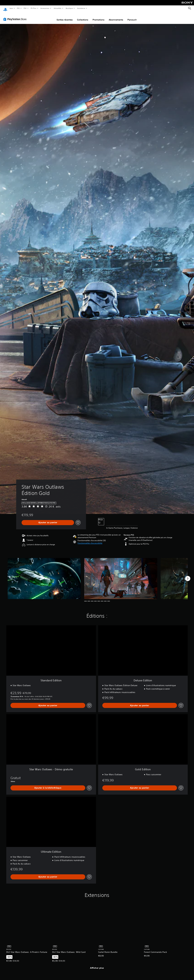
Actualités (57, 8)
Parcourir (132, 17)
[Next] (188, 576)
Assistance (81, 8)
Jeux (11, 8)
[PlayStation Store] (16, 16)
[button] (90, 540)
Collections (83, 17)
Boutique (69, 8)
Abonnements (116, 17)
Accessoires (45, 8)
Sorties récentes (65, 17)
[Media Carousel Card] (44, 576)
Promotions (98, 17)
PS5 (18, 8)
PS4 (25, 8)
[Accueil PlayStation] (5, 8)
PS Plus (33, 8)
